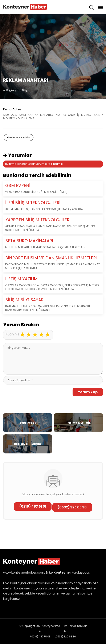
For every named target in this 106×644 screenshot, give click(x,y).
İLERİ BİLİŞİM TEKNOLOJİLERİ (33, 203)
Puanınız (12, 334)
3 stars (35, 335)
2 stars (29, 335)
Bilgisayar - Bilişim (18, 90)
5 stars (48, 335)
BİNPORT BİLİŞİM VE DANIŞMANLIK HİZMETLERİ (51, 258)
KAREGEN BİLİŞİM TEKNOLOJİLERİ (38, 220)
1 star (22, 335)
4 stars (41, 335)
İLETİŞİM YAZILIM (21, 279)
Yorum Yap (88, 392)
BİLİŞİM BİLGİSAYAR (24, 300)
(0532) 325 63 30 (72, 507)
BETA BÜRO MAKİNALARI (29, 241)
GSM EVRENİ (18, 185)
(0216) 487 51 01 (33, 506)
